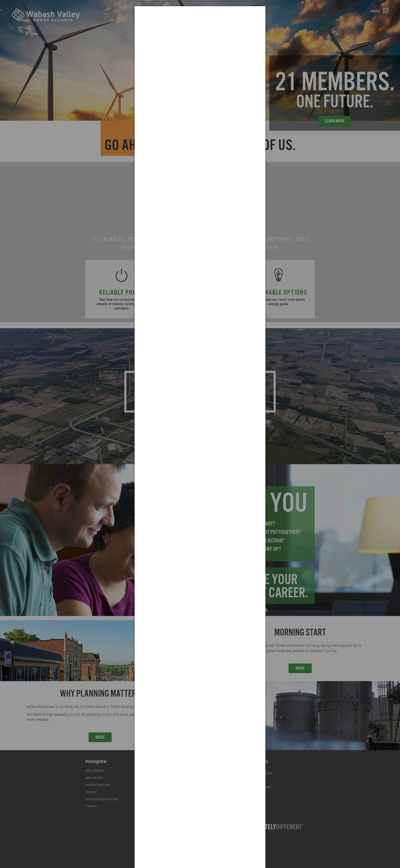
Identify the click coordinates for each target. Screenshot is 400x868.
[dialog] (200, 21)
